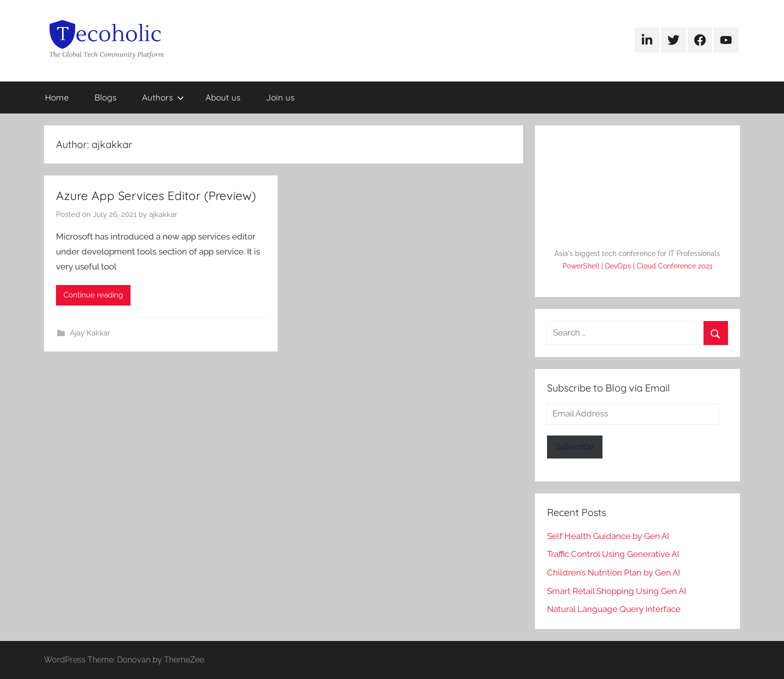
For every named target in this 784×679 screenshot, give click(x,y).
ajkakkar (163, 214)
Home (57, 97)
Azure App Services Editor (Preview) (156, 195)
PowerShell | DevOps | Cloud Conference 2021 (637, 266)
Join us (280, 97)
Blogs (105, 97)
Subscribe (575, 446)
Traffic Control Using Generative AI (613, 554)
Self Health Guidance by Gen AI (608, 536)
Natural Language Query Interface (614, 609)
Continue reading (93, 295)
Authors (163, 97)
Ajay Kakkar (90, 333)
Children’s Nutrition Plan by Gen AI (613, 572)
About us (223, 97)
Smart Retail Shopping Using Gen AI (616, 591)
